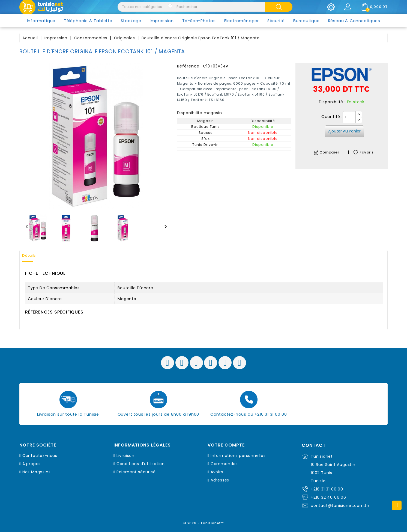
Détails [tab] (31, 256)
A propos (32, 464)
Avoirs (217, 472)
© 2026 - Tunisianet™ (204, 522)
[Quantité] (349, 117)
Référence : (189, 66)
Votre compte (226, 445)
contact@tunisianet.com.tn (340, 506)
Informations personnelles (238, 456)
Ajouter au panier (344, 131)
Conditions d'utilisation (141, 464)
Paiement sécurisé (136, 472)
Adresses (220, 480)
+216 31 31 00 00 (327, 489)
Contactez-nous (40, 456)
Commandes (224, 464)
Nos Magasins (37, 472)
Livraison (125, 456)
